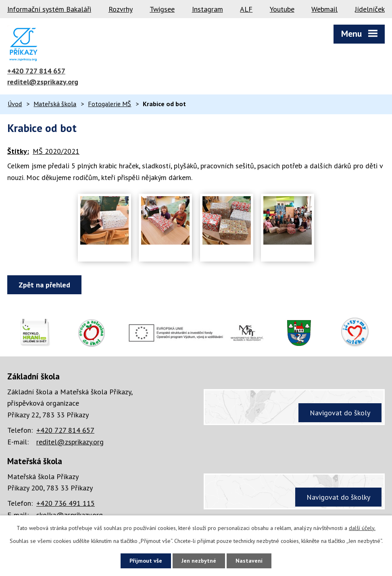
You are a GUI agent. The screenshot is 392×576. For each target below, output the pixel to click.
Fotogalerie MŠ (109, 104)
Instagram (207, 9)
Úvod (15, 104)
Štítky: (18, 151)
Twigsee (162, 9)
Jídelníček (370, 9)
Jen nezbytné (199, 561)
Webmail (324, 9)
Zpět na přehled (44, 285)
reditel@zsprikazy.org (43, 82)
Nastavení (249, 561)
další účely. (362, 528)
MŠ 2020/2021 (56, 151)
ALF (246, 9)
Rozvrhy (121, 9)
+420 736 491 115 (66, 503)
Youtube (282, 9)
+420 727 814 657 (36, 71)
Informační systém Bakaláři (49, 9)
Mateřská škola (55, 104)
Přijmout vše (146, 561)
